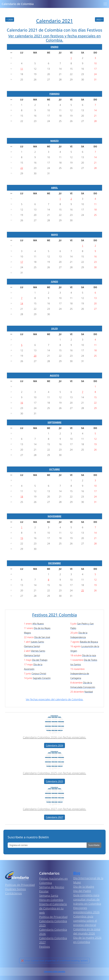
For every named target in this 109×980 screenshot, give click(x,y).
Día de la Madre (84, 887)
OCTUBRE (54, 469)
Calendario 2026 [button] (54, 745)
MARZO (54, 141)
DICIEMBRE (55, 563)
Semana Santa (49, 896)
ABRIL (54, 188)
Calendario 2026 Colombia (54, 972)
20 (35, 356)
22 (22, 168)
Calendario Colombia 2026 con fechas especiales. (54, 737)
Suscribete (94, 845)
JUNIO (54, 282)
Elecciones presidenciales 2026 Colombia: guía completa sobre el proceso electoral (86, 916)
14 (22, 303)
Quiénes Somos (15, 889)
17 (22, 262)
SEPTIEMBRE (54, 422)
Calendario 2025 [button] (54, 781)
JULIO (54, 329)
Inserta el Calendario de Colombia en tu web (53, 908)
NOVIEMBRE (54, 516)
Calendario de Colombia (18, 4)
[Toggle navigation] (105, 4)
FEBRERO (55, 94)
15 (22, 538)
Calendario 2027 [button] (54, 817)
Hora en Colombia (51, 900)
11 (22, 69)
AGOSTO (54, 375)
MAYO (54, 235)
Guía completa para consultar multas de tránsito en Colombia (87, 899)
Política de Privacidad (53, 917)
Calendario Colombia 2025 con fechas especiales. (54, 773)
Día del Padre (82, 891)
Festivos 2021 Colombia (54, 615)
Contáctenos (13, 893)
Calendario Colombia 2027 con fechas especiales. (54, 809)
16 (22, 403)
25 (83, 590)
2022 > (99, 19)
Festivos (44, 947)
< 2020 (10, 19)
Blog (77, 873)
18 (22, 497)
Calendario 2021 (55, 21)
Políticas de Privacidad (20, 885)
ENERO (54, 47)
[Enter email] (47, 845)
